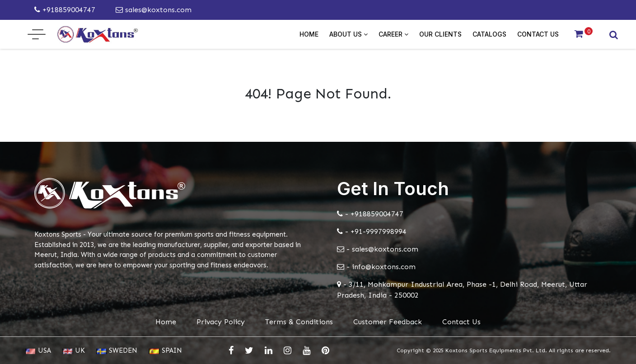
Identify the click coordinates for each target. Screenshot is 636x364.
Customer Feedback (388, 322)
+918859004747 (65, 10)
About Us (348, 34)
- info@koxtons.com (376, 267)
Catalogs (489, 34)
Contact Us (538, 34)
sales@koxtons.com (154, 10)
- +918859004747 (370, 214)
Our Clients (440, 34)
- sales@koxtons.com (378, 249)
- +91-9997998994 (372, 231)
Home (309, 34)
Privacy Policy (221, 322)
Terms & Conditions (299, 322)
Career (393, 34)
